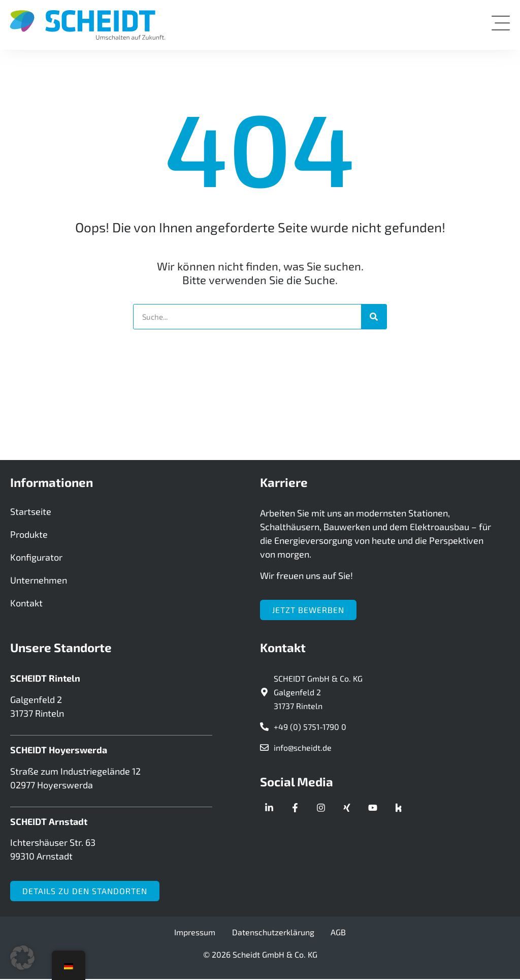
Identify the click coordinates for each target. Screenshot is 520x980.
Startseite (31, 513)
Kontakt (26, 605)
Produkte (29, 536)
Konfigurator (36, 559)
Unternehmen (39, 582)
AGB (335, 933)
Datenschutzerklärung (273, 933)
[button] (22, 958)
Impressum (199, 933)
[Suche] (374, 317)
